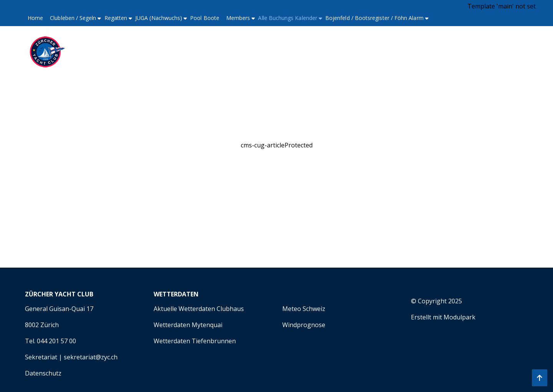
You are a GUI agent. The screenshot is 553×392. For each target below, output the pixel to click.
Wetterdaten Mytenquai (188, 325)
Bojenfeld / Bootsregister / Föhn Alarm (374, 18)
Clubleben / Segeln (73, 18)
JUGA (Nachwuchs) (159, 18)
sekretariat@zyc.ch (91, 357)
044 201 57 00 (56, 341)
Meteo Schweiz (304, 309)
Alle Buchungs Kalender (288, 18)
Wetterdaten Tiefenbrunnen (195, 341)
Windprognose (304, 325)
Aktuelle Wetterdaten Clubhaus (199, 309)
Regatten (116, 18)
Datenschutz (43, 373)
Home (35, 18)
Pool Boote (205, 18)
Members (238, 18)
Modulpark (459, 317)
